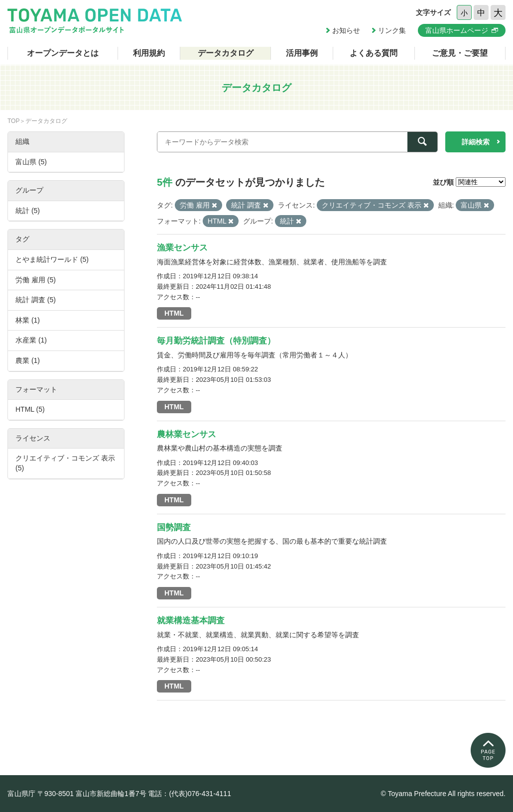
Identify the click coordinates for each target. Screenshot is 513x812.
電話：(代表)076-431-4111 (190, 794)
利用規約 (149, 53)
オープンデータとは (63, 53)
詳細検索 (476, 142)
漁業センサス (182, 248)
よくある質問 (374, 53)
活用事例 (302, 53)
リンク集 (392, 30)
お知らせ (346, 30)
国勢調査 (174, 527)
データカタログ (226, 53)
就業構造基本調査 (191, 621)
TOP (13, 121)
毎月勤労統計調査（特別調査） (216, 341)
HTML (174, 313)
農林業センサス (187, 434)
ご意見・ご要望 (460, 53)
